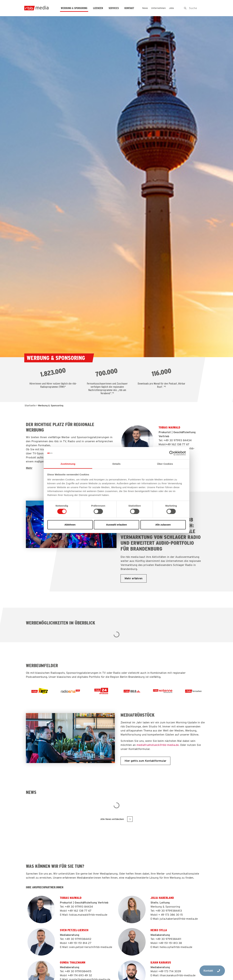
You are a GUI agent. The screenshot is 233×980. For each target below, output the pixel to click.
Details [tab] (116, 464)
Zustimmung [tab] (68, 464)
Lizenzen (98, 8)
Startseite (30, 406)
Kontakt (129, 8)
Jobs (171, 8)
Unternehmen (158, 8)
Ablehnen (70, 525)
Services (114, 8)
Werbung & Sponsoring (74, 8)
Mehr (29, 468)
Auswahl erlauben (116, 525)
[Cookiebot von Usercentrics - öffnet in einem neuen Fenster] (172, 453)
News (145, 8)
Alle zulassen (163, 525)
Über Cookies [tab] (165, 464)
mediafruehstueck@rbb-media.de (158, 745)
